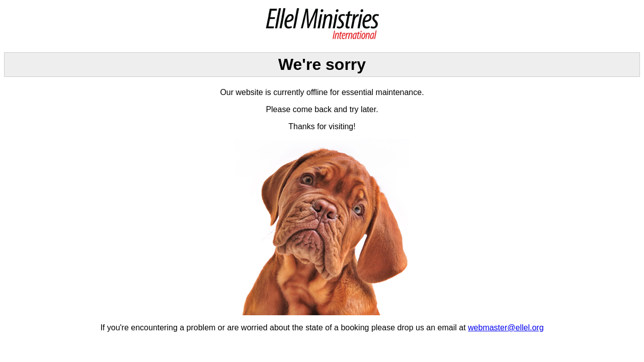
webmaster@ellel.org (506, 328)
